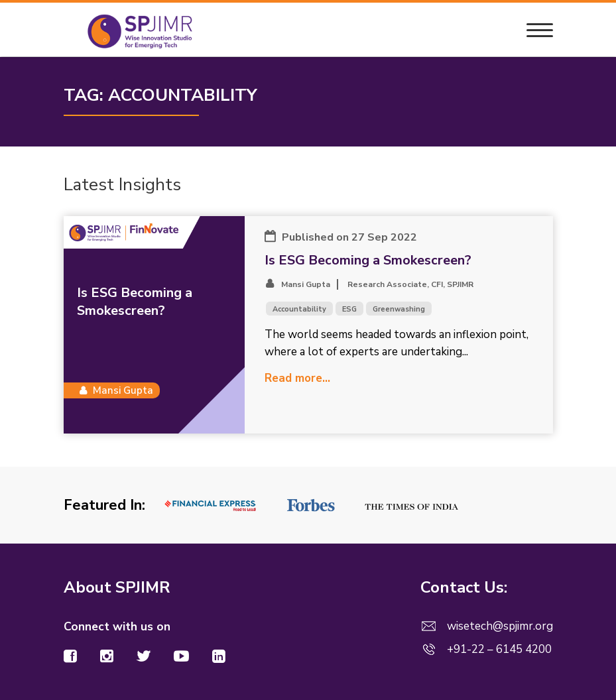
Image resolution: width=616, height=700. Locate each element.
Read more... (297, 378)
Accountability (299, 309)
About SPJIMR (117, 587)
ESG (349, 309)
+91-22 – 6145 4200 (499, 649)
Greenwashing (399, 309)
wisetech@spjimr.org (500, 626)
